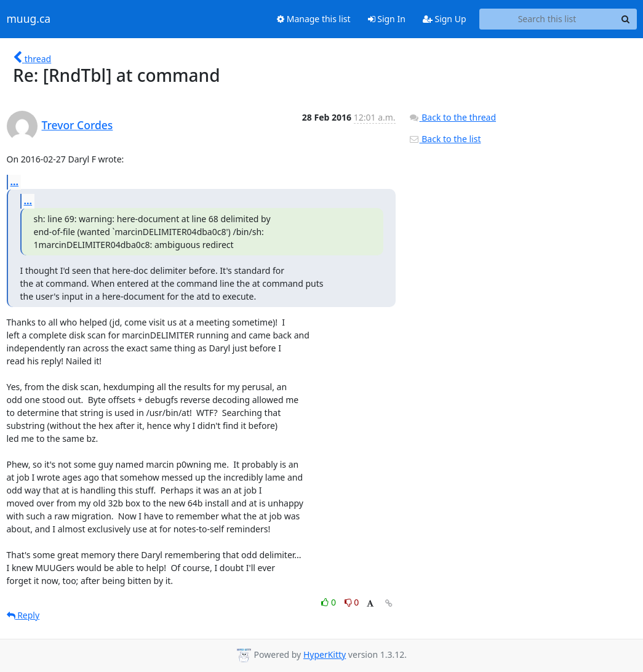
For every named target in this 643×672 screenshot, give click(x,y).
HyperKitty (325, 654)
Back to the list (445, 139)
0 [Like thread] (329, 602)
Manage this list (314, 19)
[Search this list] (547, 19)
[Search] (626, 19)
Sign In (387, 19)
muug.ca (29, 19)
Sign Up (445, 19)
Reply (23, 615)
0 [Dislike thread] (352, 602)
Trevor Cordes (78, 125)
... (15, 182)
